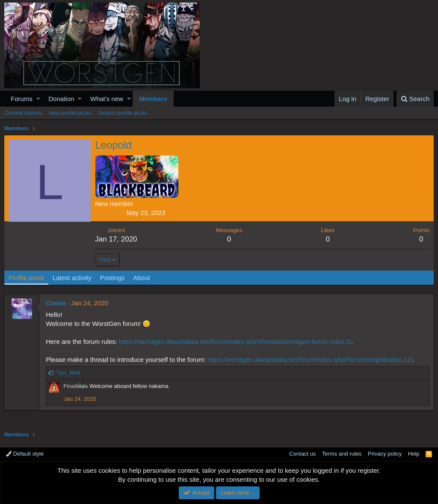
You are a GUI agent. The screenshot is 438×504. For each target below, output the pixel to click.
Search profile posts (123, 113)
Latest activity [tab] (73, 278)
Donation (61, 99)
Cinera (56, 303)
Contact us (302, 454)
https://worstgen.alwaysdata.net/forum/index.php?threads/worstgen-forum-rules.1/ (235, 341)
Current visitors (23, 113)
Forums (22, 99)
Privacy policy (385, 454)
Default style (25, 454)
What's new (107, 99)
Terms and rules (342, 454)
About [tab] (142, 278)
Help (414, 454)
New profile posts (70, 113)
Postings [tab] (112, 278)
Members (153, 99)
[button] (38, 99)
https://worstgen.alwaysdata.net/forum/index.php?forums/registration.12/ (310, 359)
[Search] (415, 99)
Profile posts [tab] (27, 278)
